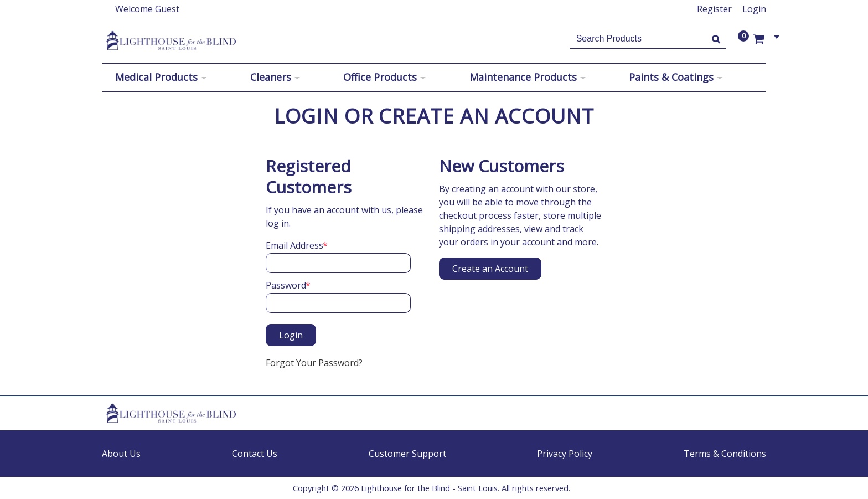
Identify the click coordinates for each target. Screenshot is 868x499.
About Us (121, 454)
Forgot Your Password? (314, 363)
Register (714, 9)
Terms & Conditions (725, 454)
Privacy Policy (565, 454)
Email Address (294, 245)
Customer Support (407, 454)
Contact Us (255, 454)
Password (286, 285)
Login (754, 9)
